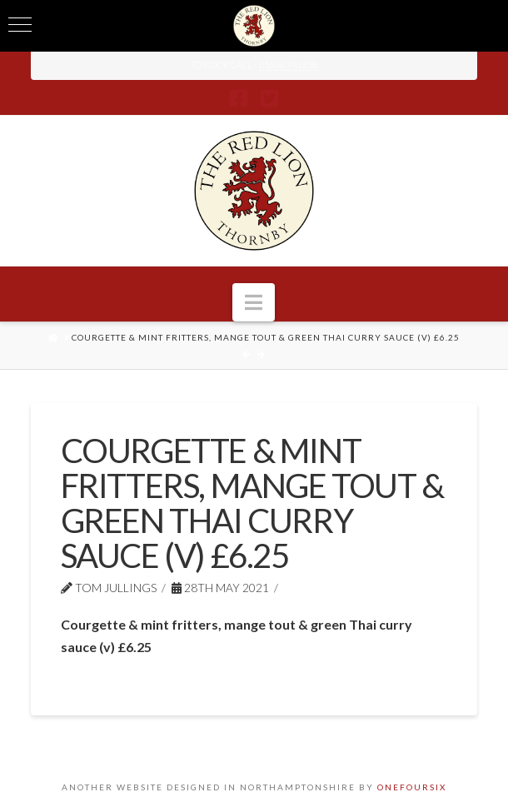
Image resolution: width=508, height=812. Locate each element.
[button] (254, 302)
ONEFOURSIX (412, 787)
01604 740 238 (288, 65)
